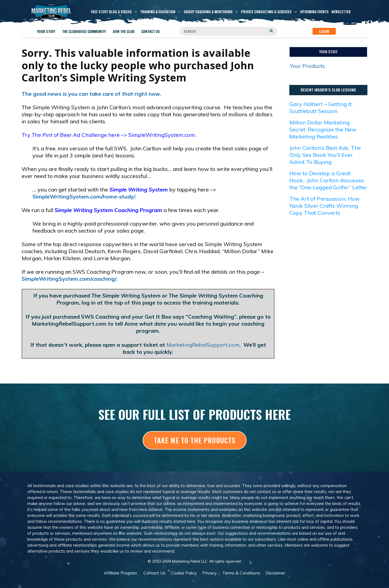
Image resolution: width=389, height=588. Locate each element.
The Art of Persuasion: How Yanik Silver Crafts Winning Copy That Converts (324, 206)
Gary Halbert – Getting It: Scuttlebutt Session (321, 108)
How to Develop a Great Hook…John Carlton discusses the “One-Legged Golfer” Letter (328, 180)
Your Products (307, 66)
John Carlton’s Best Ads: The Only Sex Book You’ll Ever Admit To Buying (325, 155)
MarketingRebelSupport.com (203, 345)
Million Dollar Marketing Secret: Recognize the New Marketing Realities (323, 129)
